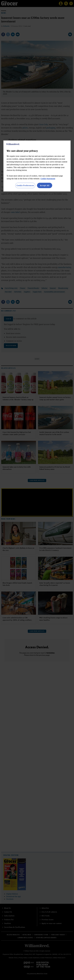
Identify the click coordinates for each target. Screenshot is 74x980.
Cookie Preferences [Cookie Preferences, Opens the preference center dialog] (25, 185)
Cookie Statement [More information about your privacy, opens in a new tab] (48, 179)
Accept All (45, 185)
